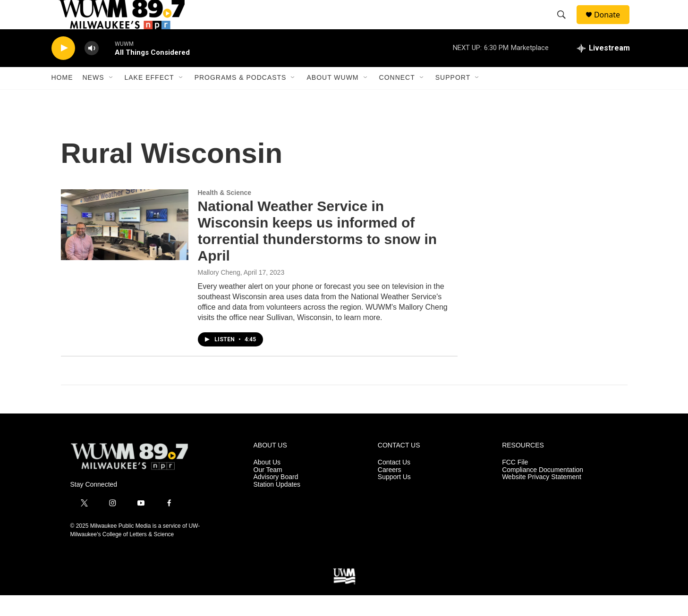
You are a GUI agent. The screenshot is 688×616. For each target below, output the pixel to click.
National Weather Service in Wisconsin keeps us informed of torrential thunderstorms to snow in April (318, 251)
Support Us (394, 498)
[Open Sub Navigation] (111, 98)
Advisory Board (276, 498)
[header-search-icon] (566, 25)
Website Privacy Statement (542, 498)
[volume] (92, 69)
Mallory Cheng (219, 293)
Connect (397, 98)
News (93, 98)
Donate (613, 25)
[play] (63, 69)
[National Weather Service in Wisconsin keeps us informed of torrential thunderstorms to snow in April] (125, 245)
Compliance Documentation (543, 490)
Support (453, 98)
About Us (267, 483)
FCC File (515, 483)
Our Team (268, 490)
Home (62, 98)
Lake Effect (149, 98)
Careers (390, 490)
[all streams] (603, 68)
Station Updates (277, 505)
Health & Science (225, 213)
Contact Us (394, 483)
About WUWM (332, 98)
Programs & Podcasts (241, 98)
